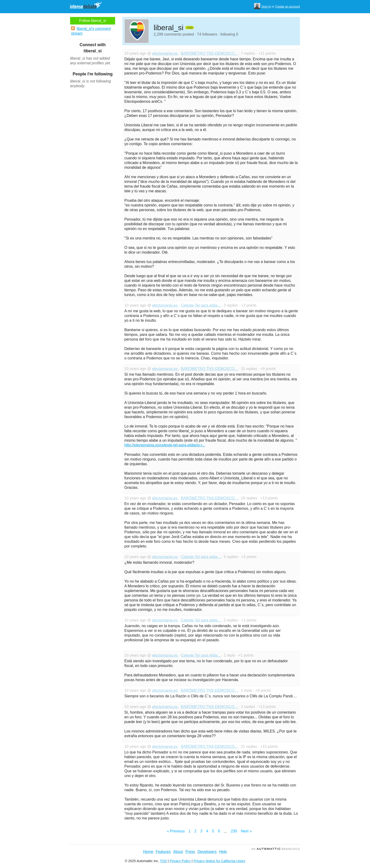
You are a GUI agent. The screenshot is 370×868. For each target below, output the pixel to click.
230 (234, 831)
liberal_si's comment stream (91, 31)
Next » (246, 831)
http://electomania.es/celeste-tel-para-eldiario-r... (165, 445)
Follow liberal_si (93, 21)
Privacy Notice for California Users (219, 861)
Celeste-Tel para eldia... (201, 305)
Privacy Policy (180, 861)
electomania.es (165, 53)
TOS (163, 861)
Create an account (288, 6)
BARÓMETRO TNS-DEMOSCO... (210, 53)
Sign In (266, 6)
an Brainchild (276, 849)
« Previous (176, 831)
